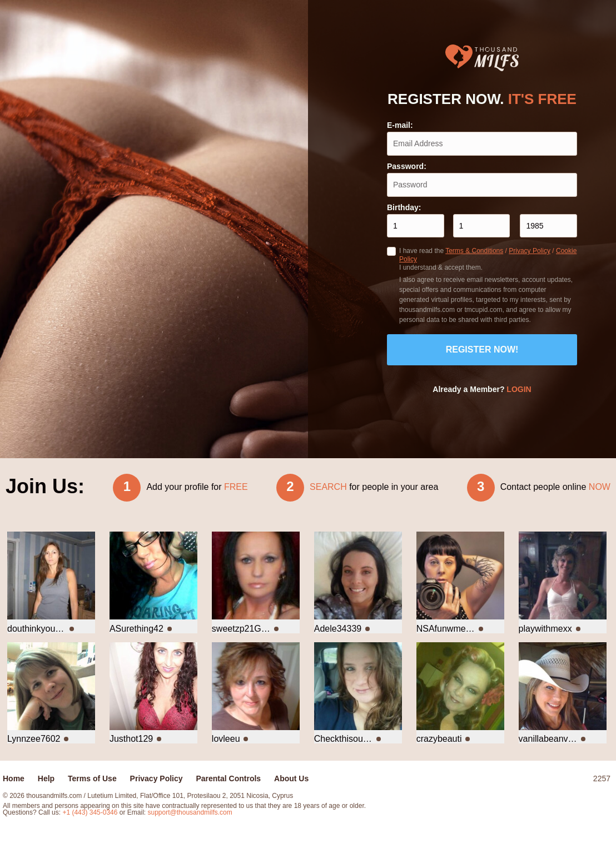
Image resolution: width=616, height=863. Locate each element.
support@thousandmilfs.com (190, 812)
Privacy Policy (530, 251)
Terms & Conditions (474, 251)
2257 (602, 778)
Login (519, 389)
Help (46, 778)
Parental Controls (228, 778)
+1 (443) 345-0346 (91, 812)
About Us (291, 778)
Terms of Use (92, 778)
